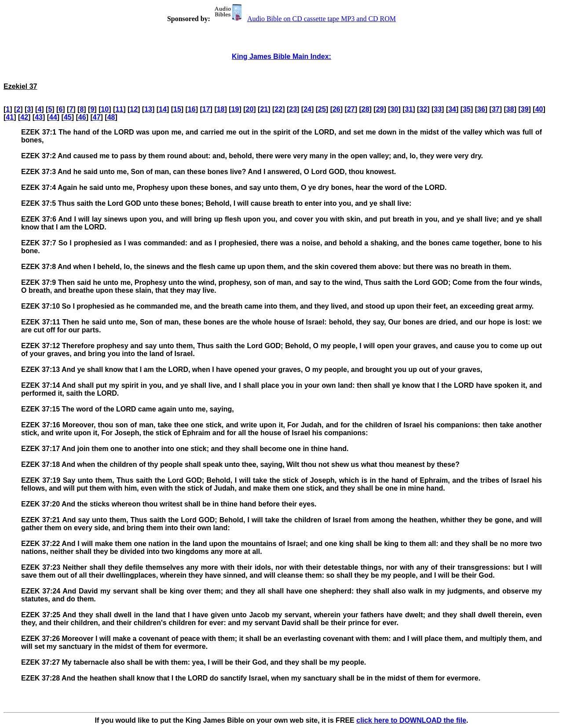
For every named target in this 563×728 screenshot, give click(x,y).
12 (134, 109)
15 (177, 109)
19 (235, 109)
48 (111, 117)
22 (278, 109)
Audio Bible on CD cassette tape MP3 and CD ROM (304, 19)
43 (39, 117)
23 (293, 109)
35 (467, 109)
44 (53, 117)
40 (539, 109)
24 (307, 109)
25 (322, 109)
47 (97, 117)
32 (423, 109)
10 (105, 109)
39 (525, 109)
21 (264, 109)
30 (395, 109)
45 (68, 117)
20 (250, 109)
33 (438, 109)
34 (452, 109)
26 (336, 109)
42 (24, 117)
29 (380, 109)
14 (163, 109)
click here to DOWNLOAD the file (411, 720)
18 (221, 109)
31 (409, 109)
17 (206, 109)
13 (148, 109)
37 (496, 109)
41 (10, 117)
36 (481, 109)
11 (119, 109)
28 (366, 109)
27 (351, 109)
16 (192, 109)
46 (82, 117)
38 (510, 109)
